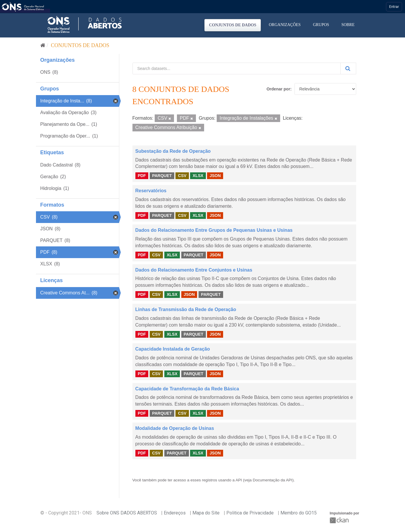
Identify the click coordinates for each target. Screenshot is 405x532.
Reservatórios (151, 191)
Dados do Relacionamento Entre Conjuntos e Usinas (194, 270)
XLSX (198, 176)
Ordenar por (278, 89)
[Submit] (348, 68)
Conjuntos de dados (233, 25)
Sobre (348, 25)
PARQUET (162, 176)
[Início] (43, 45)
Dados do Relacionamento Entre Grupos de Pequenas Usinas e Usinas (214, 230)
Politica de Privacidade (250, 513)
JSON (215, 176)
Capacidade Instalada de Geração (173, 349)
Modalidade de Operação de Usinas (175, 428)
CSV (182, 176)
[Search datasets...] (237, 68)
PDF (142, 176)
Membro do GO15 (299, 513)
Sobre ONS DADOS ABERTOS (127, 513)
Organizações (285, 25)
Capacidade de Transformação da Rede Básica (187, 389)
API (239, 480)
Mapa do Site (206, 513)
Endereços (175, 513)
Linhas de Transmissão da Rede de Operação (186, 309)
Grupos (321, 25)
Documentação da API (272, 480)
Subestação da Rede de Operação (173, 151)
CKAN (340, 520)
